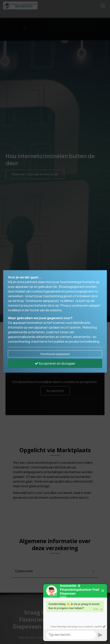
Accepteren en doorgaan (55, 363)
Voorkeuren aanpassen (55, 354)
